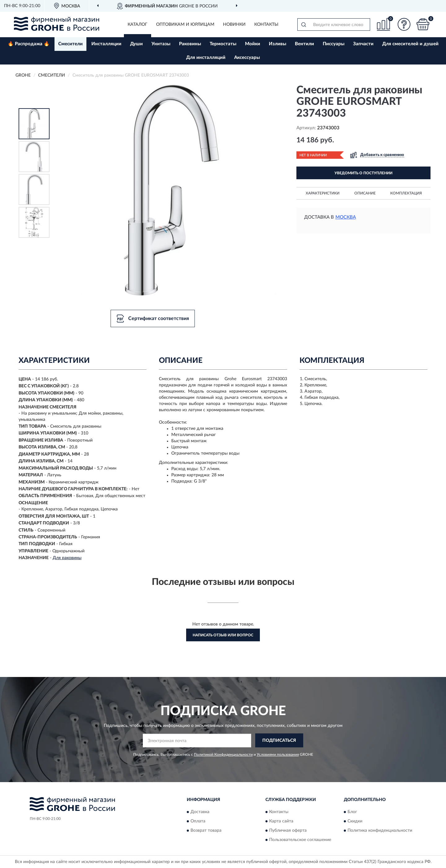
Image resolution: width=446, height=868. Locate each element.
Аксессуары (247, 58)
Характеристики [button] (323, 193)
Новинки (234, 24)
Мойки (253, 44)
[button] (404, 24)
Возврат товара (206, 830)
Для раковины (67, 558)
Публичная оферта (288, 830)
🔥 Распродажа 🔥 (29, 44)
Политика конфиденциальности (380, 830)
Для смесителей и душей (410, 44)
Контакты (266, 24)
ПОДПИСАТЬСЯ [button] (279, 741)
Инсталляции (106, 44)
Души (136, 44)
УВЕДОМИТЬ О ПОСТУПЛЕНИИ (363, 173)
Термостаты (223, 44)
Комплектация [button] (406, 193)
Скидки (355, 821)
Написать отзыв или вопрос (223, 635)
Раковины (190, 44)
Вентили (304, 44)
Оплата (198, 821)
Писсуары (334, 44)
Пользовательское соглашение (300, 840)
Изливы (278, 44)
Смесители (70, 44)
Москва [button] (346, 217)
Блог (352, 812)
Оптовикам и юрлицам (185, 24)
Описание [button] (365, 193)
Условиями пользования (278, 754)
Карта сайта (281, 821)
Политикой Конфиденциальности (223, 754)
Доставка (200, 812)
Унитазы (161, 44)
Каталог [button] (138, 24)
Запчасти (363, 44)
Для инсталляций (206, 58)
